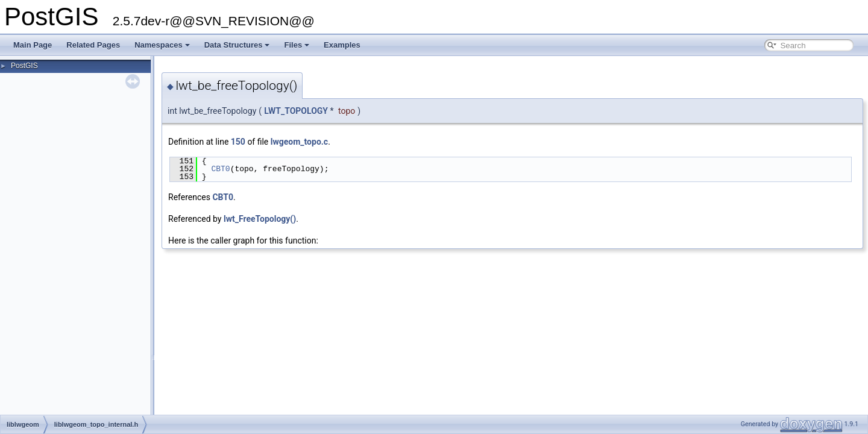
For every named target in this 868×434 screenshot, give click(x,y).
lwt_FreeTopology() (260, 219)
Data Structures (237, 45)
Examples (342, 45)
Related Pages (93, 45)
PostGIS (24, 66)
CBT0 (220, 169)
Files (297, 45)
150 (238, 142)
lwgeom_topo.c (299, 142)
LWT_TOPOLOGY (296, 111)
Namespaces (162, 45)
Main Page (33, 45)
